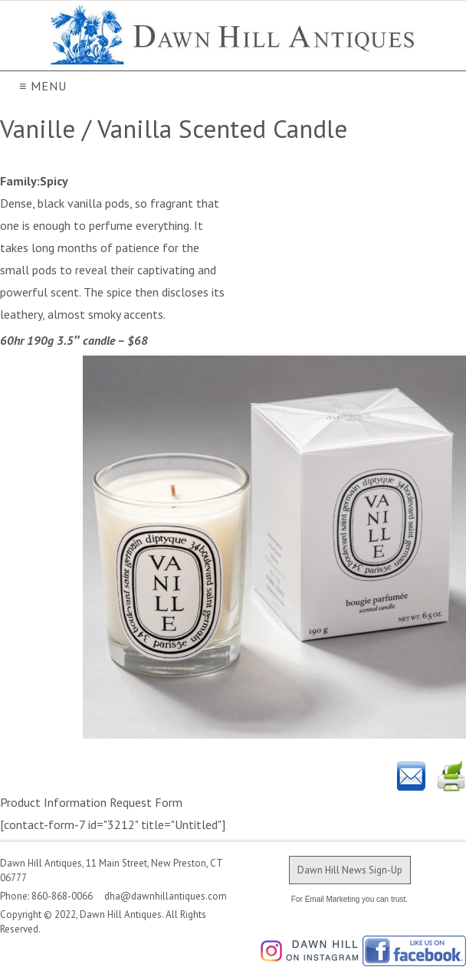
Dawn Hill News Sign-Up (350, 870)
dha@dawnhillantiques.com (161, 896)
